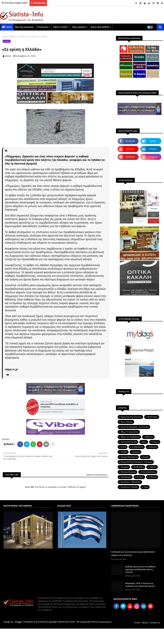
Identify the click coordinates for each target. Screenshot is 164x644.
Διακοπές (153, 447)
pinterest (130, 157)
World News (152, 417)
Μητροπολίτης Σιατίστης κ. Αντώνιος (137, 462)
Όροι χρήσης (79, 27)
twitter (153, 141)
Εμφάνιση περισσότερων (97, 475)
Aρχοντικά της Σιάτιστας (131, 417)
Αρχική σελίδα (9, 37)
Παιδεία (153, 467)
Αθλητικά (149, 437)
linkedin (153, 149)
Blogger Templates (24, 622)
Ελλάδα (22, 37)
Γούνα (123, 447)
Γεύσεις (156, 442)
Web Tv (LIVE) (60, 27)
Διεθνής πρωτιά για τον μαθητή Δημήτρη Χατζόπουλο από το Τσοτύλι (140, 569)
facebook (130, 141)
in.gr (15, 369)
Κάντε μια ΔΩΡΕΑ (100, 27)
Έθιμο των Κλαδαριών (130, 437)
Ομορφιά (125, 467)
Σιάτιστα (153, 477)
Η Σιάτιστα (42, 27)
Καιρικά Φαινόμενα (129, 457)
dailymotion (128, 165)
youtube (130, 149)
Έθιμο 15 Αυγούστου (130, 432)
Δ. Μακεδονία (137, 447)
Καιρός (146, 457)
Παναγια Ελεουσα (128, 472)
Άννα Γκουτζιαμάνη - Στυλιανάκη (135, 427)
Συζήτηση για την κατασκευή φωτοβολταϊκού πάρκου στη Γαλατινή (133, 553)
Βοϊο (144, 442)
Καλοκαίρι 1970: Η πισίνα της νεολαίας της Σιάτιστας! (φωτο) (140, 585)
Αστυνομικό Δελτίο (129, 442)
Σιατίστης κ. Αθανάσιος (131, 482)
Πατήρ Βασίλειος (149, 472)
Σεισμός (140, 477)
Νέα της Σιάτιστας (24, 27)
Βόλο (83, 219)
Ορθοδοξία (139, 467)
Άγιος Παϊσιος (127, 422)
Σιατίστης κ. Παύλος (129, 487)
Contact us (155, 623)
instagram (153, 157)
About (145, 623)
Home (9, 27)
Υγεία (146, 487)
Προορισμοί (126, 477)
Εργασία (136, 452)
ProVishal (41, 622)
